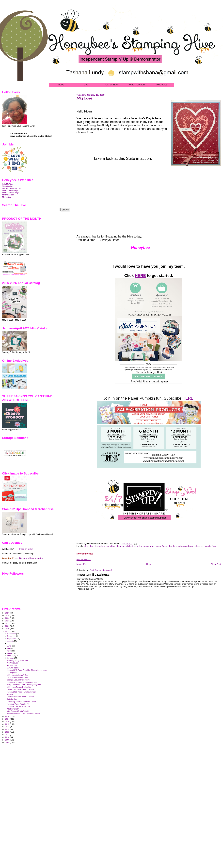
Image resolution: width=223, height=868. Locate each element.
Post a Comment (84, 560)
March (10, 653)
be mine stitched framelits (129, 546)
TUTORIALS (162, 85)
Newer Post (82, 564)
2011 (8, 734)
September (12, 639)
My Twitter (7, 197)
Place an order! (26, 549)
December (12, 634)
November (12, 636)
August (10, 641)
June (9, 646)
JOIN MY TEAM (112, 85)
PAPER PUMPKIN (137, 85)
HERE (140, 276)
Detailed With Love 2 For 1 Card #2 (20, 689)
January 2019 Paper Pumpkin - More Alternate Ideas (27, 670)
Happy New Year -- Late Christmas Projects (23, 714)
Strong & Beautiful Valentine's (18, 680)
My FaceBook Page (11, 193)
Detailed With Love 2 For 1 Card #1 (20, 697)
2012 (8, 732)
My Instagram (8, 195)
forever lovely (168, 546)
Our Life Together (13, 668)
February (11, 656)
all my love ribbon (108, 546)
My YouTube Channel (11, 188)
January (11, 658)
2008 (8, 742)
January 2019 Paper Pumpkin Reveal (21, 692)
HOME (61, 85)
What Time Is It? (13, 709)
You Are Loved (12, 663)
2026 (8, 613)
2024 (8, 618)
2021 (8, 626)
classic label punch (152, 546)
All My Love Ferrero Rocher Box (19, 687)
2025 (8, 615)
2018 (8, 716)
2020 (8, 629)
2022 (8, 623)
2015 (8, 724)
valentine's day (211, 546)
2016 (8, 721)
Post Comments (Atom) (101, 570)
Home (149, 564)
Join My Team (8, 184)
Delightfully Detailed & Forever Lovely (21, 702)
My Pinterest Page (10, 190)
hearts (199, 546)
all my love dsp (91, 546)
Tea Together (12, 673)
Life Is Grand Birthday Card (17, 677)
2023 (8, 621)
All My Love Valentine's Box (17, 675)
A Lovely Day (12, 665)
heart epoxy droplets (186, 546)
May (9, 648)
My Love (84, 98)
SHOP (86, 85)
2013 (8, 729)
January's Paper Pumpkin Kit (18, 704)
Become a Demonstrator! (31, 558)
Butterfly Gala (12, 699)
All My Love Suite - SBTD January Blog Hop (24, 685)
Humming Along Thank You (17, 661)
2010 (8, 737)
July (9, 643)
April (9, 651)
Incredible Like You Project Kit (18, 706)
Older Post (216, 564)
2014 (8, 727)
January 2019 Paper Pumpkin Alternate (22, 682)
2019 (8, 631)
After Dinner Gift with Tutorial (18, 711)
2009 (8, 740)
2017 (8, 719)
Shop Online (8, 186)
